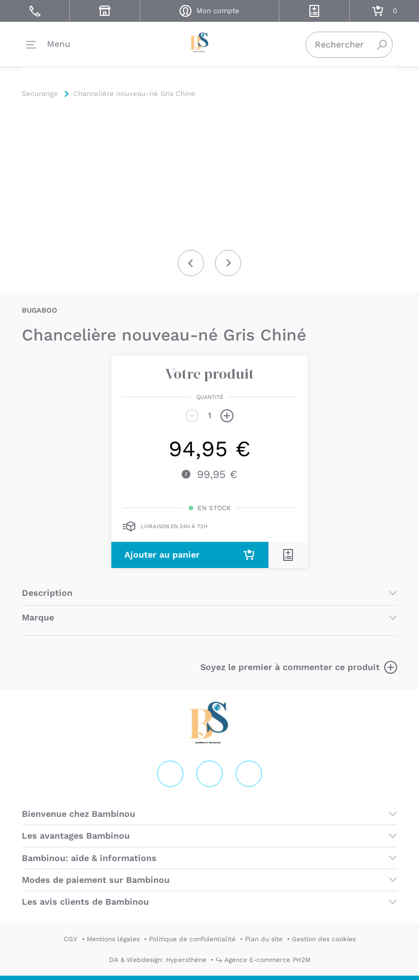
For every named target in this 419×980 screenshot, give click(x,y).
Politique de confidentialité (192, 939)
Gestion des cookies (324, 939)
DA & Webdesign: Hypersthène (158, 960)
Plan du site (264, 939)
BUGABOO (40, 310)
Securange (209, 44)
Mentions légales (113, 939)
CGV (71, 939)
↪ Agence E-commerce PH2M (263, 960)
